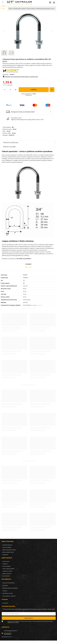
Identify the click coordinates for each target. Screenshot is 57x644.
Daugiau (40, 305)
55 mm (14, 133)
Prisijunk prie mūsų (8, 606)
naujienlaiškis (6, 576)
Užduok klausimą (9, 147)
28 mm (15, 129)
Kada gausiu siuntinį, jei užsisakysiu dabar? (23, 112)
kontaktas (5, 555)
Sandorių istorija (7, 571)
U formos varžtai (30, 9)
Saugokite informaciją (8, 583)
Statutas (5, 591)
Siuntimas (5, 586)
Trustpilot (4, 6)
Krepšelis (5, 564)
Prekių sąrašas (7, 566)
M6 (13, 127)
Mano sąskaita (7, 558)
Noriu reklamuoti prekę (9, 550)
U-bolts (30, 267)
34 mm (8, 131)
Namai (10, 9)
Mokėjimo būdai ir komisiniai (10, 588)
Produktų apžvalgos (11, 142)
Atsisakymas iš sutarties (9, 596)
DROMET (12, 74)
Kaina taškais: (15, 118)
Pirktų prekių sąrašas (8, 569)
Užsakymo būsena (7, 545)
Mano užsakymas (8, 541)
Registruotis (6, 562)
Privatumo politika (8, 593)
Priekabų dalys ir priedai (19, 9)
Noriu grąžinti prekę (8, 552)
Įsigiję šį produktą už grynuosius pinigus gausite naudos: (25, 119)
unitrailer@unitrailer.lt (11, 631)
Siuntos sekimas (7, 547)
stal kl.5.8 (11, 135)
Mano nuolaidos (7, 574)
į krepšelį (34, 90)
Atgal (3, 9)
